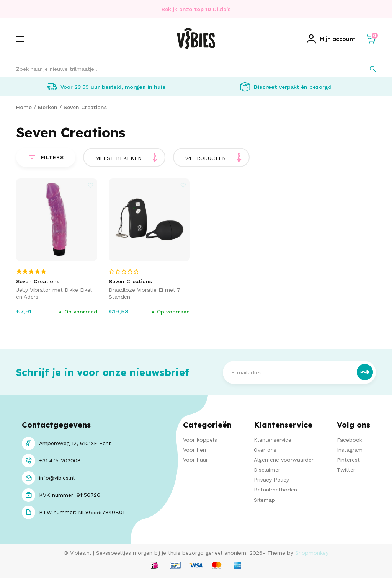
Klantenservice (273, 440)
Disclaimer (267, 470)
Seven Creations (85, 107)
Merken (48, 107)
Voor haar (195, 460)
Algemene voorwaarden (284, 460)
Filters (46, 157)
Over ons (265, 450)
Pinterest (348, 460)
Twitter (346, 470)
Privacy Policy (271, 480)
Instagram (350, 450)
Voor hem (195, 450)
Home (24, 107)
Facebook (350, 440)
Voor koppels (200, 440)
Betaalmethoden (275, 490)
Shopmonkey (312, 553)
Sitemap (265, 500)
